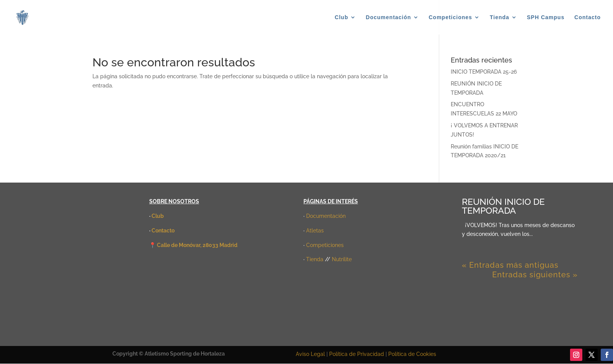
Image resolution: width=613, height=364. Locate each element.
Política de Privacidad (357, 354)
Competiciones (451, 17)
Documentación (389, 17)
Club (342, 17)
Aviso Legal (310, 354)
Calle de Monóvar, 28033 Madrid (197, 245)
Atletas (315, 231)
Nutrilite (342, 259)
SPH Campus (546, 17)
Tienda (500, 17)
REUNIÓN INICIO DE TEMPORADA (503, 206)
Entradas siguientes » (535, 275)
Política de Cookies (412, 354)
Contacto (587, 17)
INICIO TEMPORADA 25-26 (484, 72)
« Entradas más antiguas (510, 265)
